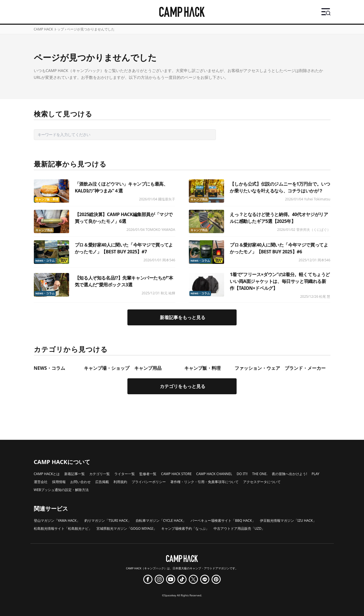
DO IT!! (242, 474)
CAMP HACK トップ (49, 29)
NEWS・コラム (45, 261)
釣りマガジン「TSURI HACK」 (108, 520)
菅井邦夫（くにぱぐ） (313, 230)
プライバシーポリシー (149, 482)
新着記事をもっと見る (183, 317)
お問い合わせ (80, 482)
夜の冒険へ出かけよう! (289, 474)
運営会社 (41, 482)
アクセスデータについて (262, 482)
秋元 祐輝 (168, 293)
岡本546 (169, 260)
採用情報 (59, 482)
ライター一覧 (125, 474)
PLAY (316, 474)
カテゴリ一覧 (100, 474)
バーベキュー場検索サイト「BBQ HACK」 (223, 520)
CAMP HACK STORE (176, 474)
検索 (226, 135)
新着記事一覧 (75, 474)
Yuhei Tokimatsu (317, 199)
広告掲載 (102, 482)
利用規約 (120, 482)
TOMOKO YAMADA (160, 230)
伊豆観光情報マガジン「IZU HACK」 (288, 520)
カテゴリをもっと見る (183, 386)
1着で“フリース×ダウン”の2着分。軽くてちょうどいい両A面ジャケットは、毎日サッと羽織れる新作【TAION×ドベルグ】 (280, 281)
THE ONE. (260, 474)
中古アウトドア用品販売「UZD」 (239, 528)
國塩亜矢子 (167, 199)
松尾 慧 (325, 296)
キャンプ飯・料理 (47, 199)
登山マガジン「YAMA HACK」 (57, 520)
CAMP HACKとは (47, 474)
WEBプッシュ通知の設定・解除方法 (61, 490)
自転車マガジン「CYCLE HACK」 (161, 520)
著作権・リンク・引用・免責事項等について (204, 482)
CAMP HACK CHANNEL (214, 474)
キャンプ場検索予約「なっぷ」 (185, 528)
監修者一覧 (148, 474)
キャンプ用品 (199, 199)
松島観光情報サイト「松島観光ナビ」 (63, 528)
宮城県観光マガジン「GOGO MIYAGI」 (127, 528)
